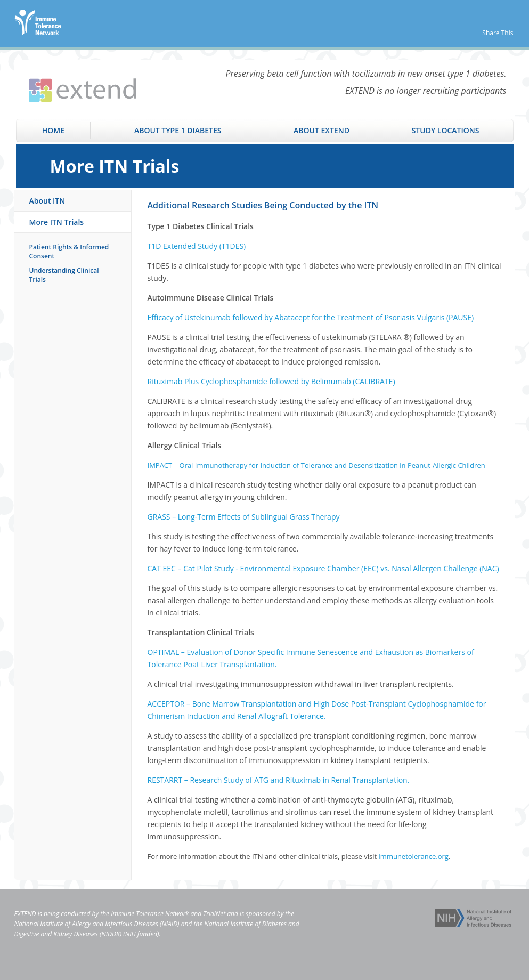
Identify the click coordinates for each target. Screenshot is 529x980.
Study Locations (446, 130)
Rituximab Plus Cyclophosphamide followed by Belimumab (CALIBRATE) (271, 381)
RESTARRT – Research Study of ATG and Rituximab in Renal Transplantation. (279, 780)
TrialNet (214, 914)
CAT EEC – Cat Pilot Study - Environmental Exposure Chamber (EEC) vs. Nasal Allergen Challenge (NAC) (323, 568)
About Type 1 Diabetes (178, 130)
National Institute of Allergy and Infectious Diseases (86, 924)
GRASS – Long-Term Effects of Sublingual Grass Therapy (244, 517)
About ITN (47, 201)
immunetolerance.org (414, 856)
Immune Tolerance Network (150, 914)
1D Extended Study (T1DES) (198, 246)
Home (53, 130)
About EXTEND (322, 130)
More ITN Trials (57, 222)
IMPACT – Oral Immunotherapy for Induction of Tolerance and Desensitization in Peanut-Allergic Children (316, 465)
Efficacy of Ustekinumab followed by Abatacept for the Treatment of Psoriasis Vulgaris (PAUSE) (311, 317)
